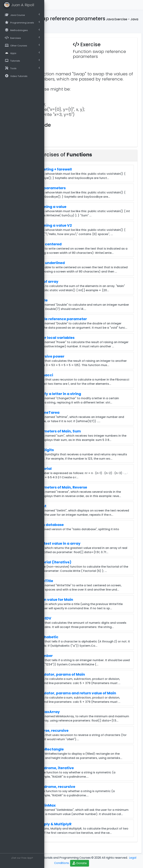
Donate (80, 863)
